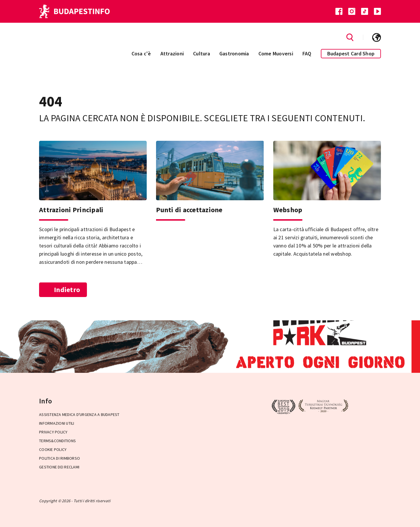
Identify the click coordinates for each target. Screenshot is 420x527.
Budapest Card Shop (351, 53)
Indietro (63, 290)
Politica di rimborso (60, 458)
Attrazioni (172, 53)
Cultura (202, 53)
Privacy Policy (53, 432)
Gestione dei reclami (59, 467)
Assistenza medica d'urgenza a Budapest (79, 414)
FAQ (307, 53)
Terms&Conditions (57, 441)
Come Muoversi (276, 53)
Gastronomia (234, 53)
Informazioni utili (57, 423)
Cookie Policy (53, 449)
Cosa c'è (141, 53)
